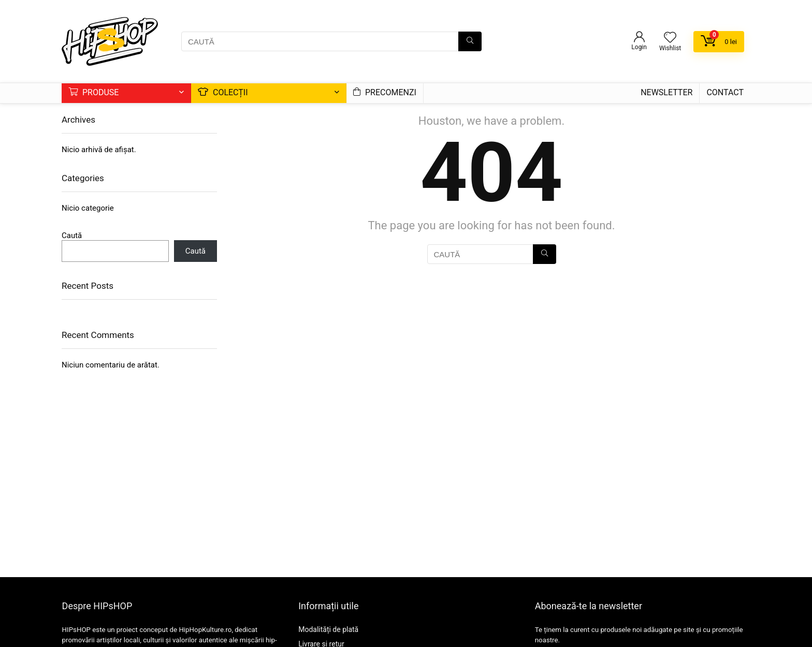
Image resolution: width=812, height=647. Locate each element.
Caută (72, 236)
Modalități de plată (328, 629)
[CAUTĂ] (470, 41)
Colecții (223, 92)
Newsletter (666, 92)
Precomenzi (385, 92)
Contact (725, 92)
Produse (93, 92)
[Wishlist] (670, 38)
